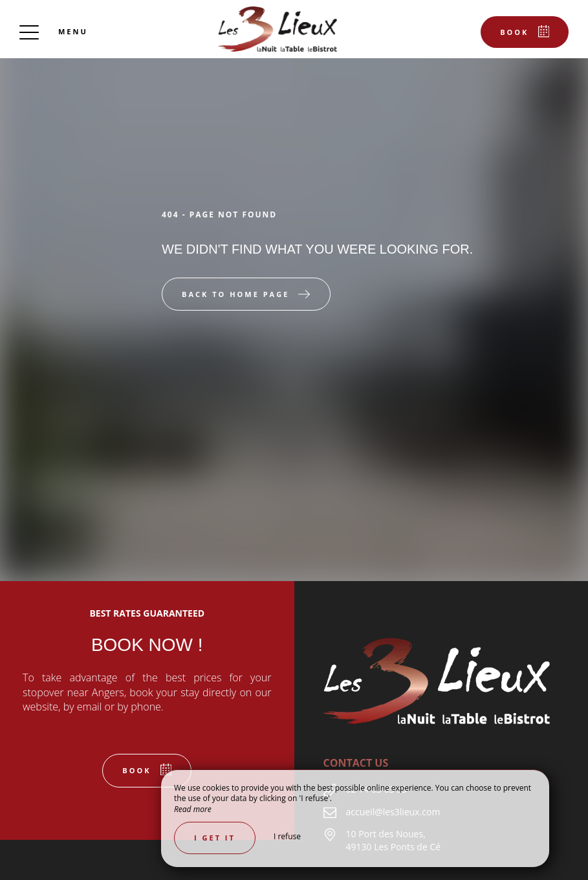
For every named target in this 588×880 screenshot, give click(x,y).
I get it (215, 838)
